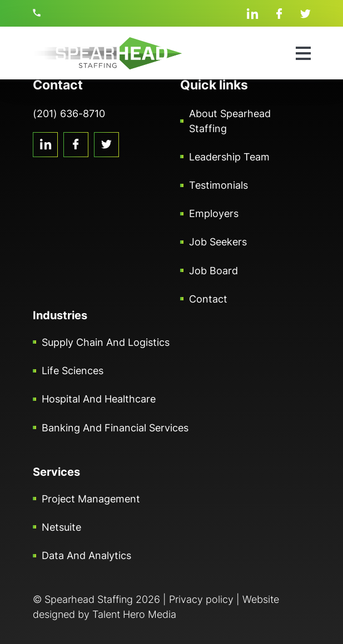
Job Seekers (218, 242)
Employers (214, 213)
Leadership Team (229, 157)
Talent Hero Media (134, 614)
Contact (208, 299)
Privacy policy (201, 599)
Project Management (91, 499)
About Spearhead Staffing (230, 121)
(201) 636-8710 (38, 13)
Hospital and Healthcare (99, 399)
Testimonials (218, 185)
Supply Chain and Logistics (106, 342)
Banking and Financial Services (115, 428)
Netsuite (61, 527)
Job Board (213, 271)
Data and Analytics (86, 555)
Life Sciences (73, 371)
